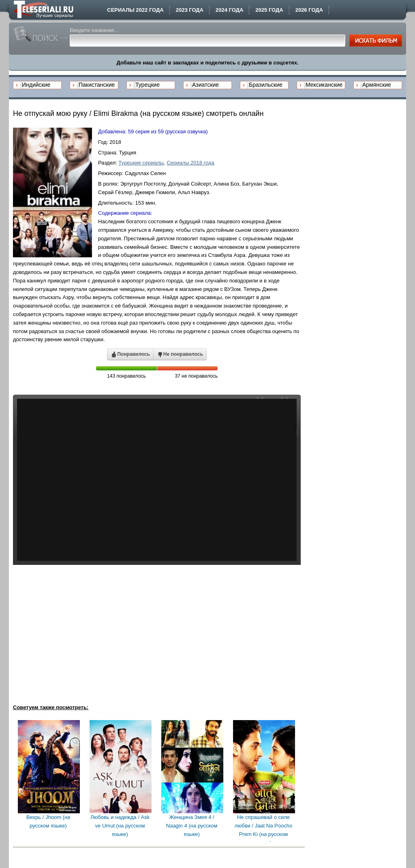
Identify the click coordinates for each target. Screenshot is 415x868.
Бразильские (266, 85)
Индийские (36, 85)
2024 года (229, 10)
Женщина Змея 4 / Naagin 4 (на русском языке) (192, 826)
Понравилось (130, 355)
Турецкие (148, 85)
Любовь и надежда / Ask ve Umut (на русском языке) (120, 826)
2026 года (309, 10)
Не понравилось (180, 355)
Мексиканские (324, 85)
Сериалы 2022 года (135, 10)
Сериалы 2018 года (190, 163)
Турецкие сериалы (141, 163)
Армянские (377, 85)
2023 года (190, 10)
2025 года (269, 10)
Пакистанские (97, 85)
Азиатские (205, 85)
